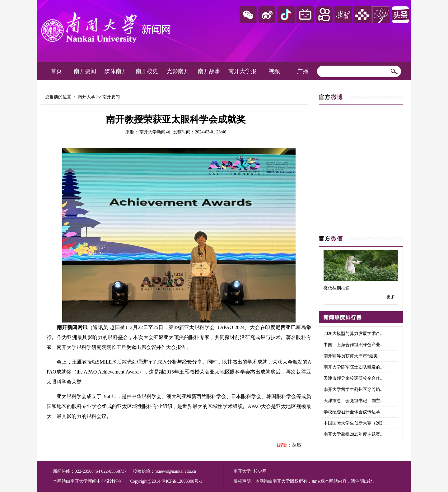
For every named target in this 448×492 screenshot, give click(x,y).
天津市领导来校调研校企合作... (354, 378)
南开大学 (86, 97)
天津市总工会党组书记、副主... (354, 401)
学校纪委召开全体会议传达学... (354, 412)
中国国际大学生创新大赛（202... (355, 423)
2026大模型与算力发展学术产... (354, 334)
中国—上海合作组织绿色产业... (354, 345)
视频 (274, 71)
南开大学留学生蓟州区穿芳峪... (354, 390)
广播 (303, 71)
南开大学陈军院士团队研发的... (354, 367)
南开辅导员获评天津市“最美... (352, 356)
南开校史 (147, 71)
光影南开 (178, 71)
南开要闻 (85, 71)
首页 (56, 71)
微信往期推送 (337, 288)
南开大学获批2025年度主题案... (354, 434)
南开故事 (209, 71)
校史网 (260, 471)
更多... (392, 297)
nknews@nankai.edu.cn (175, 471)
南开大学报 (242, 71)
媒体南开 (116, 71)
